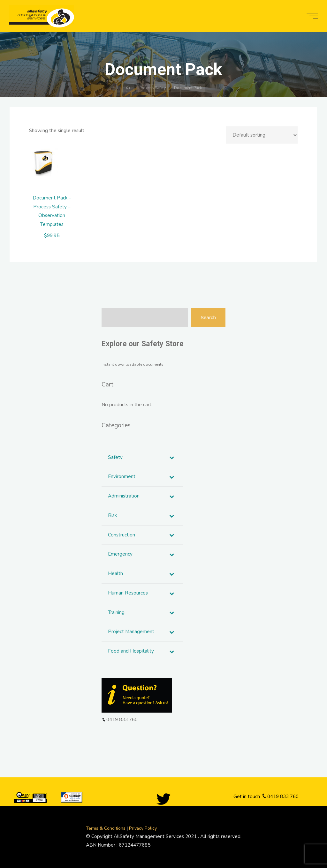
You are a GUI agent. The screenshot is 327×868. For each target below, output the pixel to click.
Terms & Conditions (106, 828)
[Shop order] (262, 135)
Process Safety (153, 88)
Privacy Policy (143, 828)
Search (208, 317)
